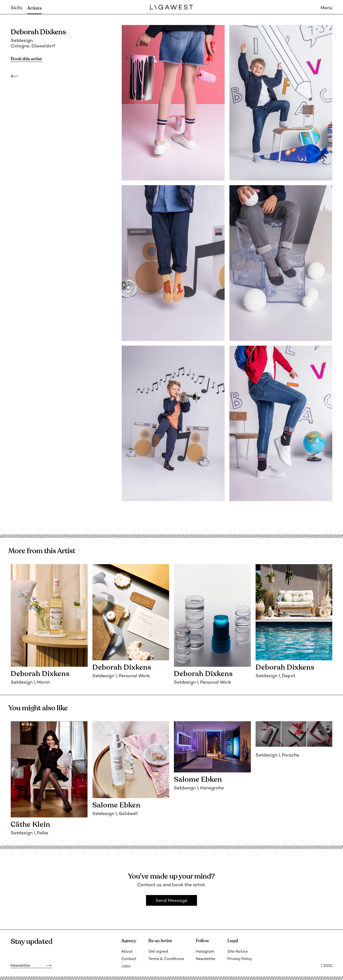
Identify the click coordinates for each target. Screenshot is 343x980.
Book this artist (26, 59)
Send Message (171, 901)
